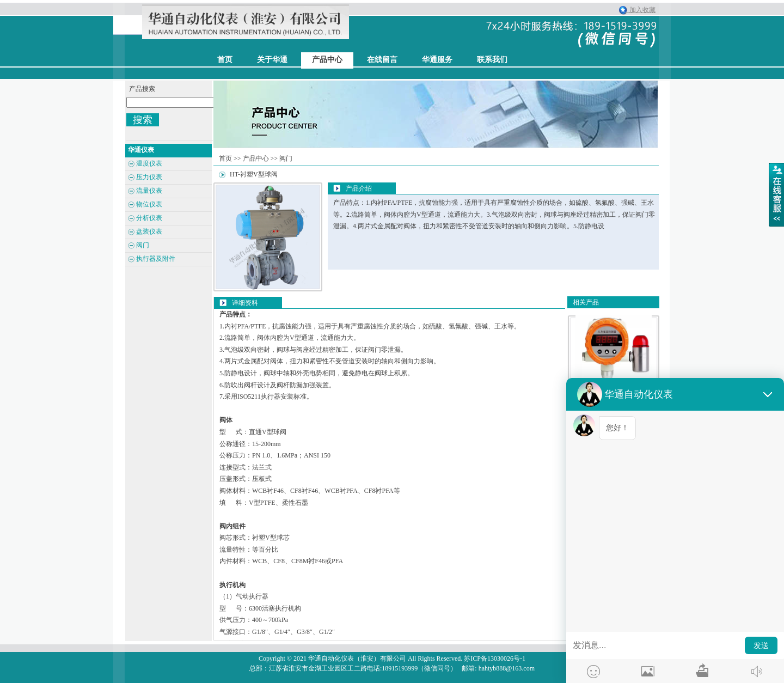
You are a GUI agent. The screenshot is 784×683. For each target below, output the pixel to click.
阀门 (286, 158)
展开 (776, 194)
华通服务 (437, 60)
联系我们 (492, 60)
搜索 (143, 120)
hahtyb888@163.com (507, 668)
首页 (225, 158)
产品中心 (327, 60)
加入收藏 (640, 10)
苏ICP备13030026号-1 (495, 658)
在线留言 (382, 60)
